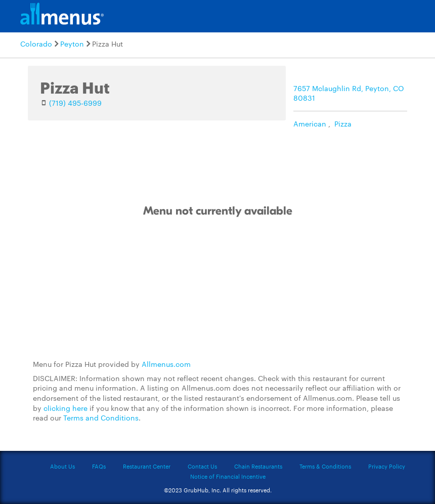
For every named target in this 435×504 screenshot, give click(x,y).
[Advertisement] (217, 289)
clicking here (66, 408)
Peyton (72, 44)
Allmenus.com (166, 364)
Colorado (36, 44)
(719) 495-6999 (75, 103)
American (310, 123)
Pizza (343, 123)
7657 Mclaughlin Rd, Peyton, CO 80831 (349, 93)
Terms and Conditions (101, 417)
